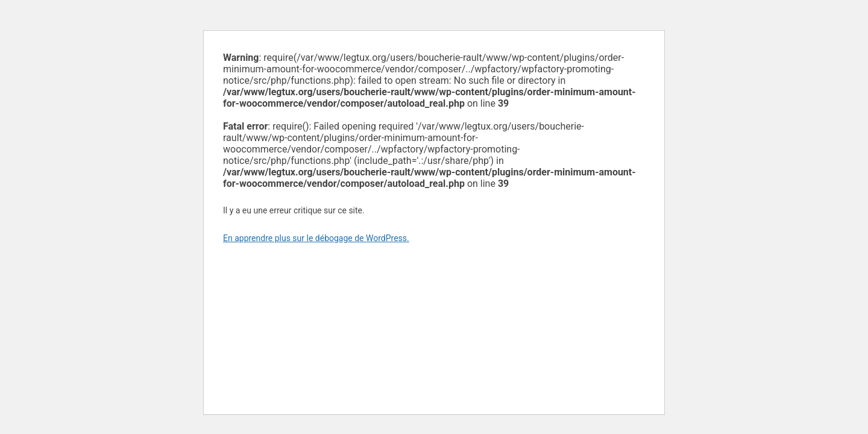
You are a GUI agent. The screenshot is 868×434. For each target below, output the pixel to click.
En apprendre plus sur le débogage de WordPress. (316, 238)
